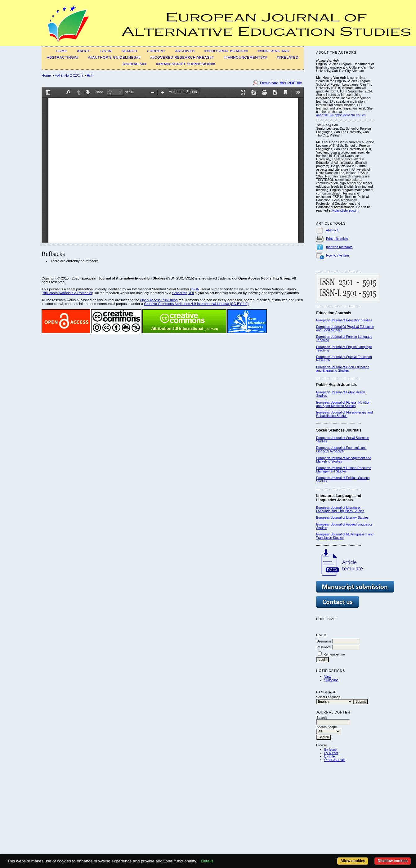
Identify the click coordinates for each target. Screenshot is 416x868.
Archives (185, 51)
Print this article (337, 239)
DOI (191, 293)
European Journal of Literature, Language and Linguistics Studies (340, 509)
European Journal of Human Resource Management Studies (344, 470)
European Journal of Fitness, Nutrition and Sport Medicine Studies (343, 404)
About (83, 51)
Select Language (328, 697)
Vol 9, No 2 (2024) (69, 75)
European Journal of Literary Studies (342, 518)
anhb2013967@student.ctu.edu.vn (341, 115)
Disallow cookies (393, 861)
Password (324, 647)
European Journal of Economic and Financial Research (341, 450)
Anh (90, 75)
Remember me (334, 654)
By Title (329, 756)
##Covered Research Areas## (182, 57)
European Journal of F (332, 337)
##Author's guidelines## (114, 57)
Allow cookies (353, 861)
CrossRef (179, 293)
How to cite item (338, 255)
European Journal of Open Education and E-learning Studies (343, 369)
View (328, 677)
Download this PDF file (281, 83)
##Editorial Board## (226, 51)
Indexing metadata (339, 247)
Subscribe (331, 680)
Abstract (332, 230)
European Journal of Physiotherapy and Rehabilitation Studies (344, 414)
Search (129, 51)
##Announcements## (245, 57)
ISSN (195, 289)
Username (324, 641)
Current (156, 51)
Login (105, 51)
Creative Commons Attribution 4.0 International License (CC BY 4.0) (196, 304)
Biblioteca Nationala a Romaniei (67, 293)
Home (62, 51)
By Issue (330, 750)
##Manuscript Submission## (186, 64)
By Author (331, 753)
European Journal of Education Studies (344, 320)
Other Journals (335, 760)
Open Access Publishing (159, 300)
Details (207, 861)
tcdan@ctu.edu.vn (345, 210)
